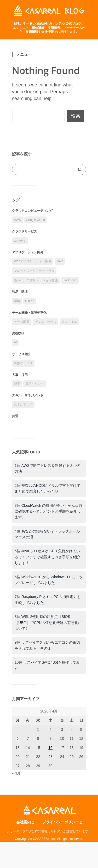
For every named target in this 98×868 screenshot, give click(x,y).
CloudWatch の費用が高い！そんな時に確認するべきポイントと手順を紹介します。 (48, 511)
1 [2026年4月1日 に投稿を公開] (38, 730)
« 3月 (16, 773)
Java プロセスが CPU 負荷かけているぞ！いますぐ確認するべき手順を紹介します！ (48, 557)
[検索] (79, 169)
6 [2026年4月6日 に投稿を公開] (18, 738)
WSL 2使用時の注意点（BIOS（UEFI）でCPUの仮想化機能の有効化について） (48, 622)
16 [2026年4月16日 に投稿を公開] (50, 748)
